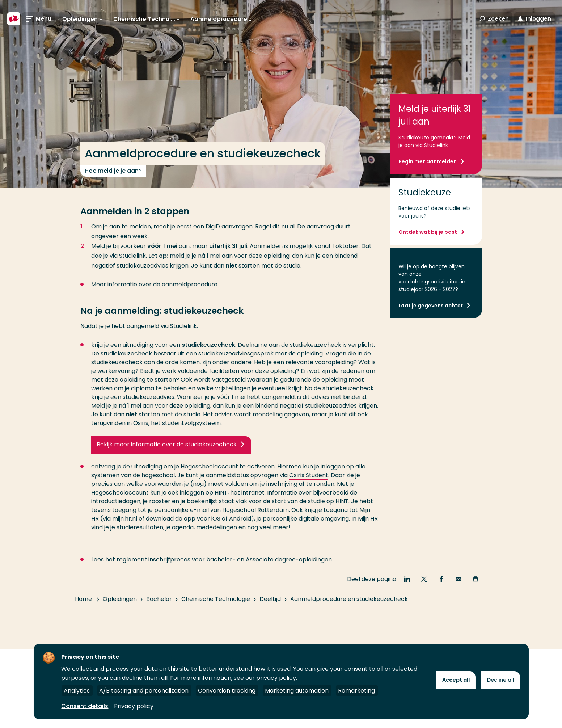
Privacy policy (134, 706)
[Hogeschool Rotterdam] (14, 19)
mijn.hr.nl (125, 519)
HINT (221, 493)
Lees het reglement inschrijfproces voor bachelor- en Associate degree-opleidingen (212, 569)
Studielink (132, 256)
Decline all (501, 680)
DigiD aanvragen (229, 226)
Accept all (456, 680)
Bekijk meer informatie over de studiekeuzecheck (167, 444)
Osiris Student (309, 475)
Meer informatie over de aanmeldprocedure (154, 284)
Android (240, 519)
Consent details (85, 706)
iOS (216, 519)
